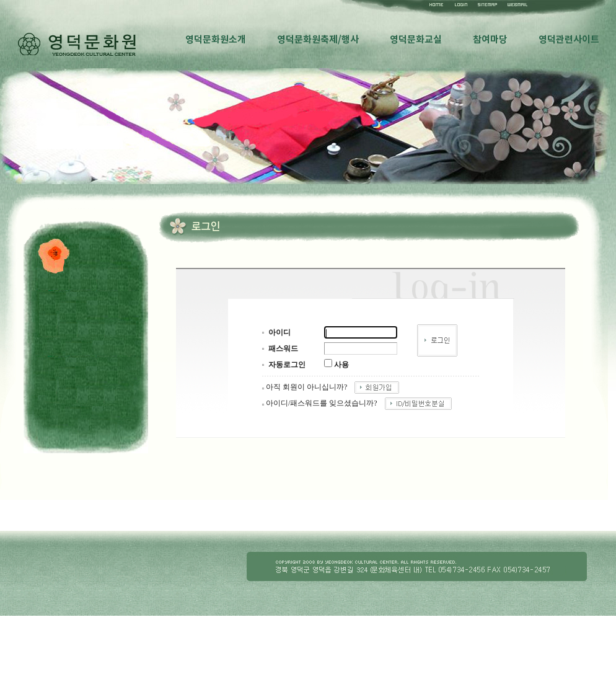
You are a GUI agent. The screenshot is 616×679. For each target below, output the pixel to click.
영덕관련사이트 (569, 40)
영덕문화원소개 (216, 40)
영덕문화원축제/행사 (318, 40)
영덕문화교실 (416, 40)
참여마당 (490, 40)
